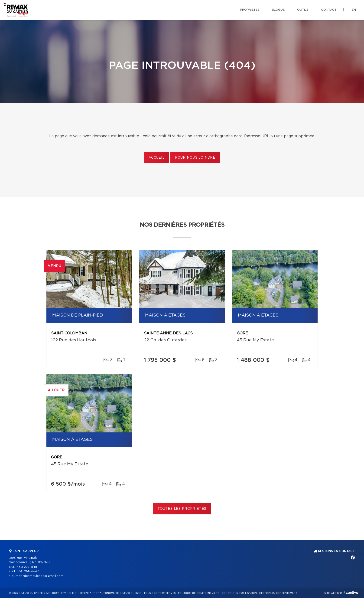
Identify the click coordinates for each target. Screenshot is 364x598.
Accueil (157, 158)
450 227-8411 (27, 567)
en (354, 10)
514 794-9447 (28, 571)
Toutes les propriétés (182, 509)
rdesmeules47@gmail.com (43, 576)
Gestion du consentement (278, 593)
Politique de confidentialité (199, 593)
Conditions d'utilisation (239, 593)
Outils (303, 10)
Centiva (351, 593)
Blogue (278, 10)
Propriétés (250, 10)
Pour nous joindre (195, 158)
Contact (329, 10)
